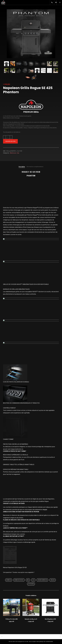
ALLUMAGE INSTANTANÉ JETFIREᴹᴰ (14, 536)
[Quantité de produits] (7, 137)
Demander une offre (10, 141)
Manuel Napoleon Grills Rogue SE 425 (15, 567)
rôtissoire (31, 584)
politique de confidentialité (46, 642)
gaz (33, 580)
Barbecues (13, 153)
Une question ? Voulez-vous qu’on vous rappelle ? (19, 572)
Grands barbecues (42, 580)
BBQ (28, 580)
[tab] (22, 167)
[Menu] (59, 2)
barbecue (9, 580)
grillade (53, 580)
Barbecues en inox (19, 580)
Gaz (18, 153)
